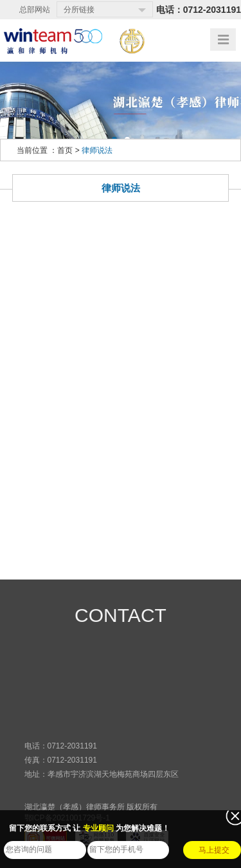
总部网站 (35, 10)
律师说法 (97, 150)
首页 (65, 150)
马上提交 (214, 850)
